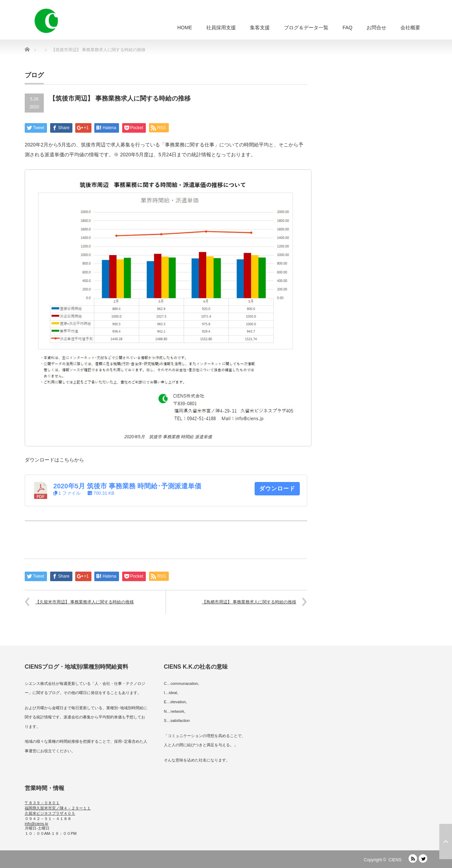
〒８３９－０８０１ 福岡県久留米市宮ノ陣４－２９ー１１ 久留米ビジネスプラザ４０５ (58, 808)
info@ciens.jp (36, 824)
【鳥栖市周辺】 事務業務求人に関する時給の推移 (249, 602)
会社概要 (410, 28)
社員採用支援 (221, 28)
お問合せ (376, 28)
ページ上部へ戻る (446, 842)
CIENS (395, 860)
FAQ (347, 28)
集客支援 (260, 28)
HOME (185, 28)
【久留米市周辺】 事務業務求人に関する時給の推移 (85, 602)
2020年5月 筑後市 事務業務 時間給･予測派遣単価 (127, 486)
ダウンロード (277, 489)
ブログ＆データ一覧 (306, 28)
